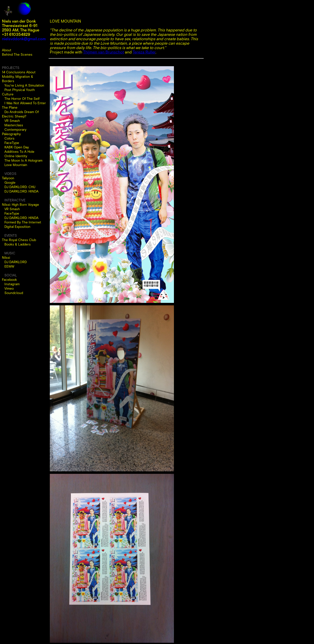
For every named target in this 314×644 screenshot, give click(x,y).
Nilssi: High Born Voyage (20, 205)
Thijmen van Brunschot (104, 52)
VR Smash (12, 121)
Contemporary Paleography (14, 132)
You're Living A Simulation (24, 85)
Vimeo (9, 288)
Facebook (9, 280)
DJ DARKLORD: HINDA (21, 191)
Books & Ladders (18, 244)
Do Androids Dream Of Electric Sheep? (20, 114)
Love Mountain (16, 165)
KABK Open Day (17, 147)
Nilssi (6, 258)
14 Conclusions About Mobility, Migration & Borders (19, 77)
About (7, 50)
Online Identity (16, 156)
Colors (9, 138)
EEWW (9, 266)
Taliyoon (8, 178)
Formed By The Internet (23, 222)
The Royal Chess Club (19, 240)
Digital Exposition (17, 227)
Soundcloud (14, 293)
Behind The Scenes (17, 54)
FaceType (12, 143)
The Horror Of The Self (22, 99)
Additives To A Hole (19, 152)
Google (10, 182)
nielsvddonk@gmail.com (24, 39)
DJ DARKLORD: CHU (20, 187)
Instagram (12, 284)
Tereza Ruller (144, 52)
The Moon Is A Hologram (23, 160)
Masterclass (14, 125)
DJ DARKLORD (16, 262)
